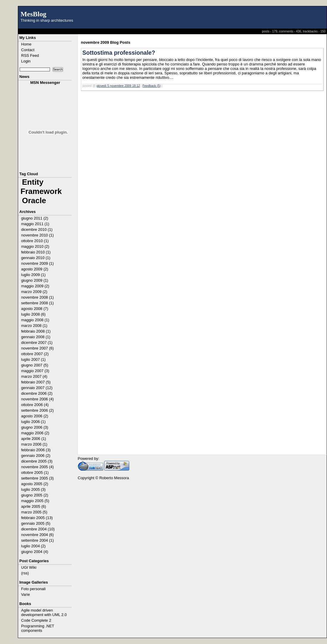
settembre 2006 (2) (37, 410)
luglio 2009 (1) (33, 275)
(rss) (25, 573)
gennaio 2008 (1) (36, 337)
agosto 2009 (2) (35, 269)
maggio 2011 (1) (35, 224)
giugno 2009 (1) (35, 280)
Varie (25, 594)
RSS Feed (30, 55)
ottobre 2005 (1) (35, 473)
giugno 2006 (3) (35, 427)
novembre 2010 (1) (37, 235)
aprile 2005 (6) (34, 506)
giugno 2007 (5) (35, 365)
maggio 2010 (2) (35, 246)
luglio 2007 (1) (33, 359)
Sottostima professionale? (119, 53)
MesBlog (33, 14)
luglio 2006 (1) (33, 422)
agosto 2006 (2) (35, 416)
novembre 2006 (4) (37, 399)
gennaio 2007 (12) (37, 388)
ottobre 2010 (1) (35, 241)
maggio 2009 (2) (35, 286)
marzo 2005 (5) (34, 512)
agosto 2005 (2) (35, 484)
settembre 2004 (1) (37, 540)
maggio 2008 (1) (35, 320)
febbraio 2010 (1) (36, 252)
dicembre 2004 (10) (38, 529)
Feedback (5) (151, 86)
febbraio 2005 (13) (37, 518)
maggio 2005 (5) (35, 501)
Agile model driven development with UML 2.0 (44, 612)
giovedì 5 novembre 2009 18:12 (118, 86)
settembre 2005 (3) (37, 478)
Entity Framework (41, 187)
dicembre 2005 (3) (37, 461)
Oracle (34, 200)
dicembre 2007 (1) (37, 343)
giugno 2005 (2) (35, 495)
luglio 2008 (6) (33, 314)
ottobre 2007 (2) (35, 354)
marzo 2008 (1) (34, 326)
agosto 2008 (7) (35, 309)
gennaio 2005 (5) (36, 523)
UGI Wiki (29, 567)
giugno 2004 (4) (35, 552)
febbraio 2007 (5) (36, 382)
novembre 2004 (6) (37, 535)
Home (26, 44)
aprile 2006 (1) (34, 439)
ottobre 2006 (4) (35, 405)
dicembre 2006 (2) (37, 393)
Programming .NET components (38, 628)
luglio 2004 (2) (33, 546)
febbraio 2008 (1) (36, 331)
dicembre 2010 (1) (37, 229)
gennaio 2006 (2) (36, 456)
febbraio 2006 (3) (36, 450)
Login (26, 61)
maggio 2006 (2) (35, 433)
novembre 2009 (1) (37, 263)
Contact (28, 50)
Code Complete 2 (36, 620)
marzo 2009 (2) (34, 292)
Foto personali (33, 589)
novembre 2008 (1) (37, 297)
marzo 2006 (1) (34, 444)
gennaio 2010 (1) (36, 258)
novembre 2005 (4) (37, 467)
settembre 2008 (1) (37, 303)
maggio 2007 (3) (35, 371)
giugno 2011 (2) (35, 218)
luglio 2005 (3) (33, 489)
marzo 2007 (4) (34, 376)
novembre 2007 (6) (37, 348)
